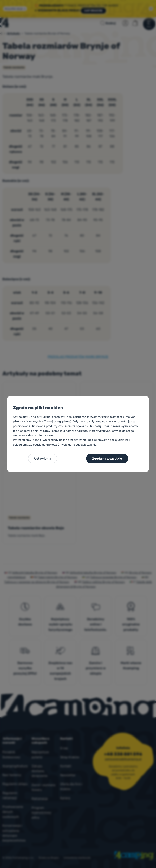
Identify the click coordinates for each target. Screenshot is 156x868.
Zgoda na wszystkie (107, 459)
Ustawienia (43, 459)
